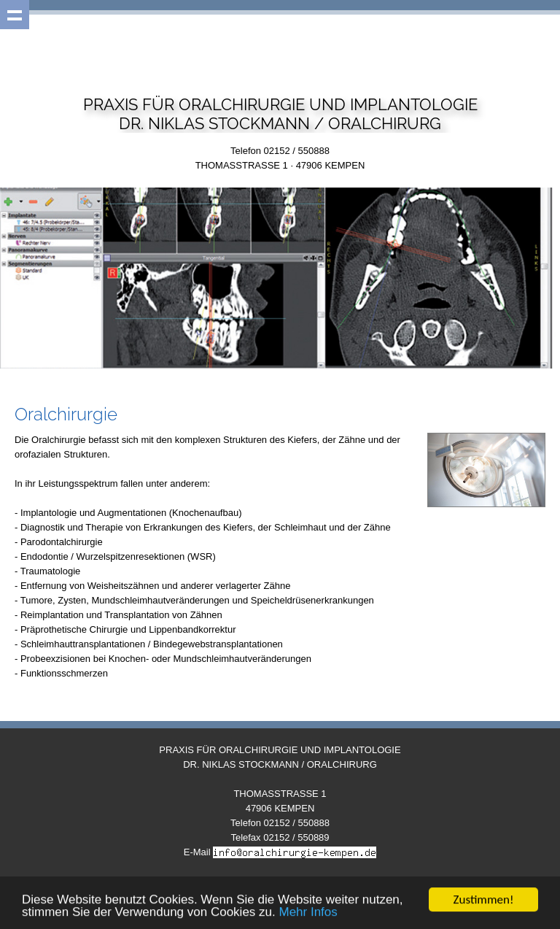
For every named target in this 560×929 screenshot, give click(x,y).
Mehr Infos (308, 913)
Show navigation (15, 15)
